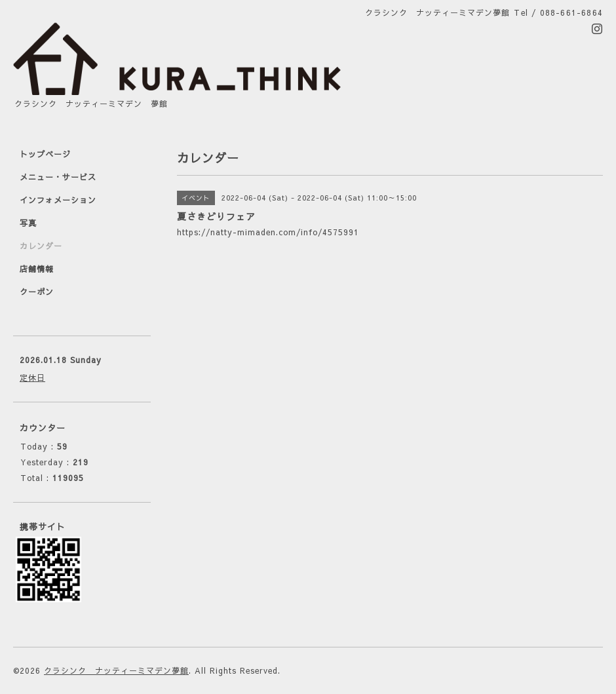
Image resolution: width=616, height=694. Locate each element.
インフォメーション (58, 200)
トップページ (45, 154)
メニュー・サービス (58, 177)
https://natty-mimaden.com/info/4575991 (268, 232)
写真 (28, 223)
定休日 (32, 377)
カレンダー (41, 246)
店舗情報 (37, 269)
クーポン (37, 292)
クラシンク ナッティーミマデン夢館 (116, 670)
